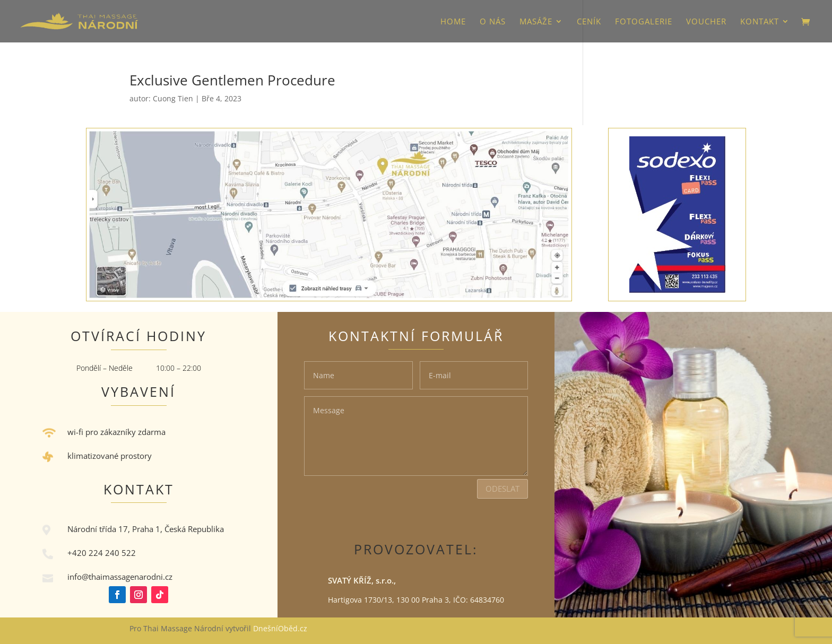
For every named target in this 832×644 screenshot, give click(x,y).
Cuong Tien (173, 98)
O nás (493, 22)
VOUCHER (706, 22)
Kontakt (760, 22)
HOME (453, 22)
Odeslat (502, 489)
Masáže (536, 22)
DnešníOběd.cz (281, 628)
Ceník (589, 22)
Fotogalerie (644, 22)
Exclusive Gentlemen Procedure (232, 80)
